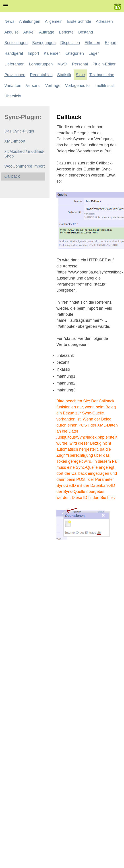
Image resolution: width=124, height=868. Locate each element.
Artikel (29, 32)
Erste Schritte (79, 21)
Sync (80, 75)
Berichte (66, 32)
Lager (94, 53)
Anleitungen (30, 21)
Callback (12, 176)
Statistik (64, 75)
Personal (80, 64)
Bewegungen (44, 43)
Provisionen (15, 75)
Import (33, 53)
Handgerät (14, 53)
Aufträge (47, 32)
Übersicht (13, 96)
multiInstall (105, 86)
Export (111, 43)
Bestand (86, 32)
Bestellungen (16, 43)
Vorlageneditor (78, 86)
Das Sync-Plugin (19, 131)
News (9, 21)
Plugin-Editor (104, 64)
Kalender (52, 53)
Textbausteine (102, 75)
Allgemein (54, 21)
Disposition (70, 43)
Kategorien (74, 53)
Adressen (104, 21)
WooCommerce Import (25, 166)
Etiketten (92, 43)
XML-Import (15, 141)
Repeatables (41, 75)
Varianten (13, 86)
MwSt (62, 64)
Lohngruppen (41, 64)
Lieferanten (14, 64)
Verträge (53, 86)
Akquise (12, 32)
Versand (33, 86)
